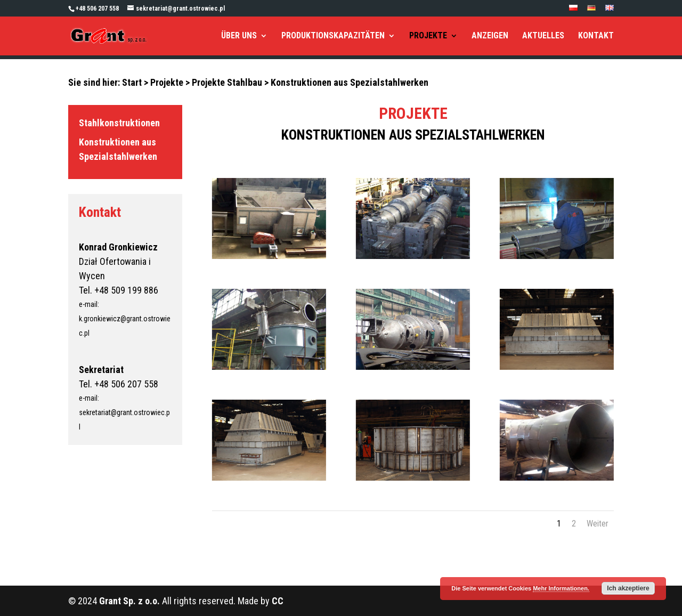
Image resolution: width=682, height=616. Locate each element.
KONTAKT (596, 36)
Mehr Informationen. (561, 588)
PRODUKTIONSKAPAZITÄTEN (333, 36)
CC (278, 601)
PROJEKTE (428, 36)
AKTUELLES (543, 36)
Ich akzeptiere (628, 588)
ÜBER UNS (239, 36)
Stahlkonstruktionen (119, 123)
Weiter (598, 524)
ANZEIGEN (490, 36)
